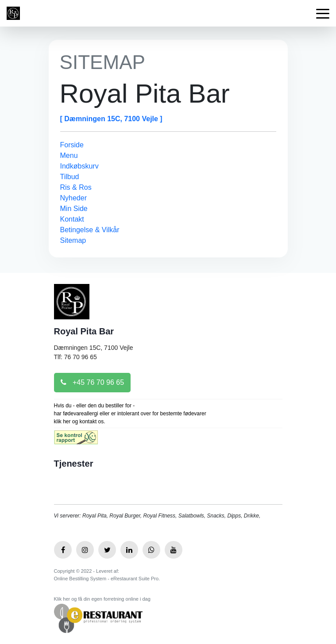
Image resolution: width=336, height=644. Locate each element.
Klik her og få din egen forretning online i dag (102, 599)
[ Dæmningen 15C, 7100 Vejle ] (111, 119)
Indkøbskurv (79, 166)
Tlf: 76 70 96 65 (75, 357)
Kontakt (72, 219)
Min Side (74, 209)
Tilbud (70, 177)
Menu (69, 155)
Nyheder (73, 198)
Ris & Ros (76, 187)
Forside (72, 145)
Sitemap (73, 240)
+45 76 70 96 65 (93, 382)
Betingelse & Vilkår (90, 230)
